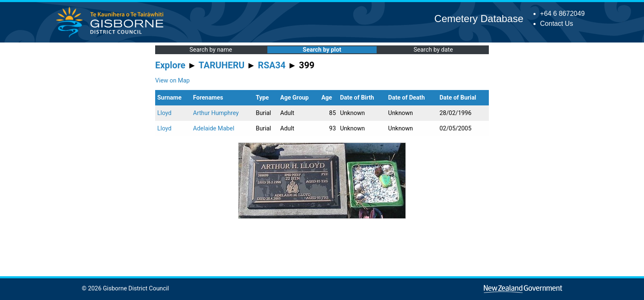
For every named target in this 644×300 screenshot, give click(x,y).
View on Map (172, 81)
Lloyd (164, 113)
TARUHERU (221, 65)
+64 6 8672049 (562, 14)
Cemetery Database (479, 19)
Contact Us (557, 24)
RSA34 (272, 65)
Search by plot (322, 50)
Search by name (211, 50)
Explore (170, 65)
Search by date (433, 50)
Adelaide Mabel (214, 129)
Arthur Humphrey (216, 113)
